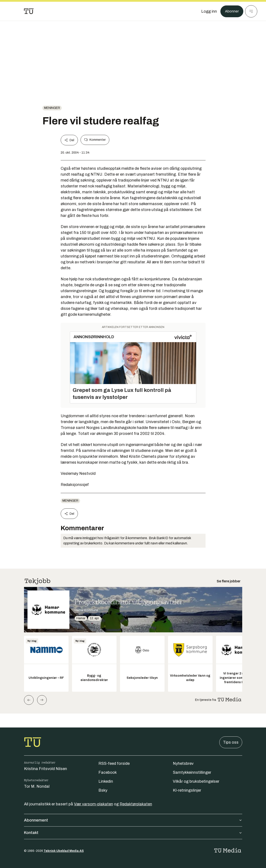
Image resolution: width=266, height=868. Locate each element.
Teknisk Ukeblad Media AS (64, 851)
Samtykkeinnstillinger (192, 772)
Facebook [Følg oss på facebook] (108, 772)
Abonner (231, 11)
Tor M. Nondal (37, 786)
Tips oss (231, 742)
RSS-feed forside (114, 763)
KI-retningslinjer (187, 790)
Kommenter (95, 140)
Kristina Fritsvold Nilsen (45, 769)
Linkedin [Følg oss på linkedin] (106, 781)
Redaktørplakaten (136, 804)
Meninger (52, 108)
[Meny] (251, 11)
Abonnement (133, 820)
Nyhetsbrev (183, 763)
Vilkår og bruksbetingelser (196, 781)
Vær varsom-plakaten (94, 804)
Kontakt (133, 833)
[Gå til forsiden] (29, 11)
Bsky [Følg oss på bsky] (103, 790)
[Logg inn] (208, 11)
